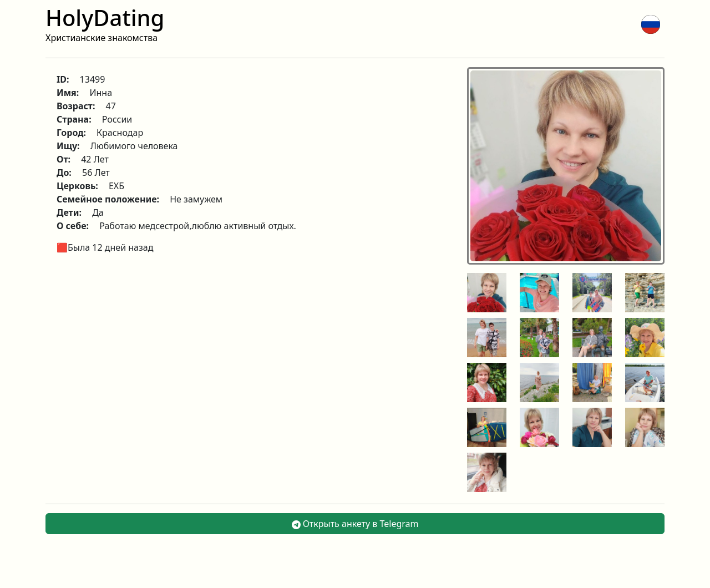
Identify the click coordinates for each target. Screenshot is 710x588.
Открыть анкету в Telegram (355, 524)
